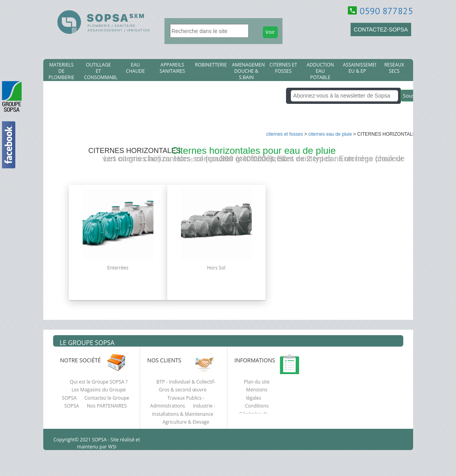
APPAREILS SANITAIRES (173, 68)
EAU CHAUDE (135, 68)
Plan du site (257, 382)
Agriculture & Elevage (186, 422)
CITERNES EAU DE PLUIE (330, 134)
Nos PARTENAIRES (107, 406)
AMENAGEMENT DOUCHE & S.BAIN (249, 71)
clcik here (446, 184)
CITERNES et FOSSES (283, 68)
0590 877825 (386, 11)
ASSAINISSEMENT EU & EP (360, 68)
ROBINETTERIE (211, 65)
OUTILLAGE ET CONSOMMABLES (101, 71)
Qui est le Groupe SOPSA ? (99, 382)
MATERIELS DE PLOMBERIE (61, 71)
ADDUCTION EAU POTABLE (320, 71)
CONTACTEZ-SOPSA (381, 30)
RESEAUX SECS (394, 68)
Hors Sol (216, 268)
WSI (112, 447)
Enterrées (118, 268)
